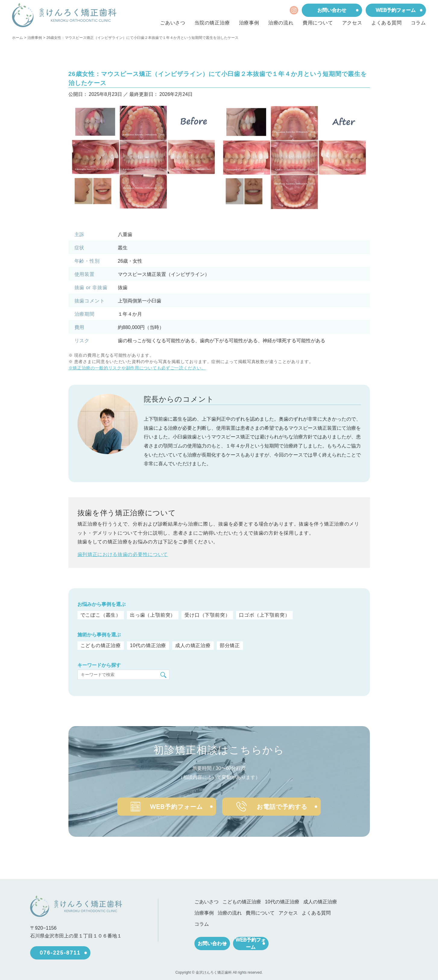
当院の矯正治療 (212, 23)
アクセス (352, 23)
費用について (318, 23)
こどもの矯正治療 (101, 646)
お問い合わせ (332, 10)
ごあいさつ (173, 23)
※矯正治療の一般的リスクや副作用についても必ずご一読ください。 (137, 368)
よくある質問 (387, 23)
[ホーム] (64, 15)
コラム (418, 23)
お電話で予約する (283, 804)
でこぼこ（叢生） (101, 615)
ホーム (17, 38)
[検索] (163, 675)
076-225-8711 (60, 950)
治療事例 (249, 23)
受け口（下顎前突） (207, 615)
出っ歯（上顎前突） (153, 615)
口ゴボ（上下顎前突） (264, 615)
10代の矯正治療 (147, 646)
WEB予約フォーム (396, 10)
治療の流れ (281, 23)
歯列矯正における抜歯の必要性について (123, 554)
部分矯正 (229, 646)
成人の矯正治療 (192, 646)
